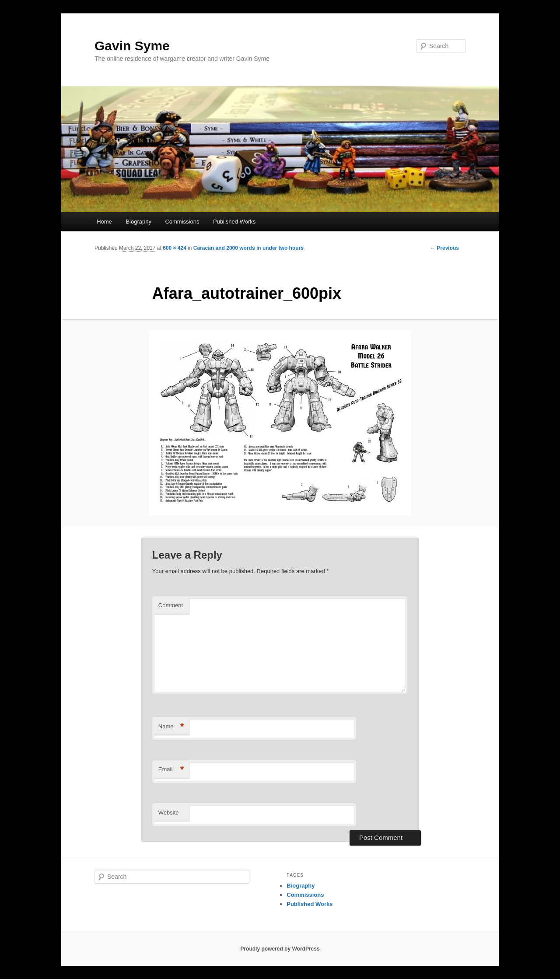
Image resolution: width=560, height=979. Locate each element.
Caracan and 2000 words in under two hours (248, 248)
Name (171, 727)
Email (171, 770)
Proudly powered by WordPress (280, 949)
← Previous (444, 248)
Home (104, 222)
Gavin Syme (132, 46)
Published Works (234, 222)
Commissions (182, 222)
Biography (138, 222)
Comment (171, 605)
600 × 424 (175, 248)
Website (169, 813)
